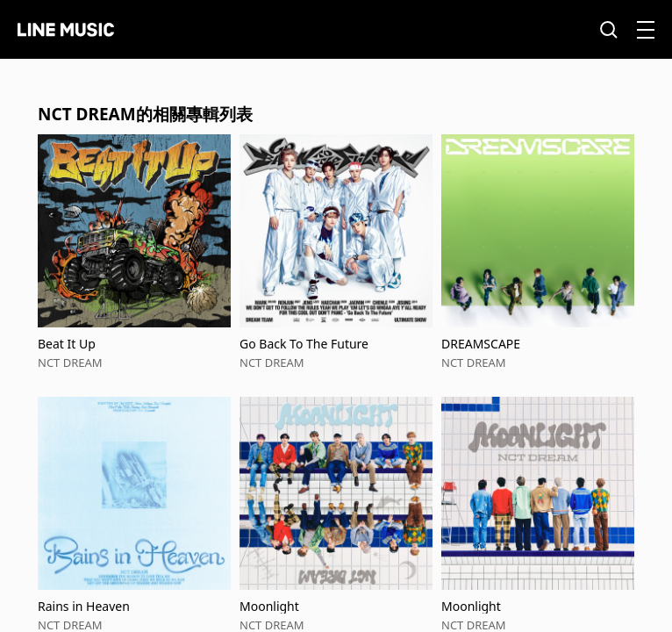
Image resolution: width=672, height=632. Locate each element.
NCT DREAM (70, 363)
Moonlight (269, 606)
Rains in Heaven (84, 606)
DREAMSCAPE (481, 344)
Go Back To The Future (304, 344)
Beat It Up (67, 344)
